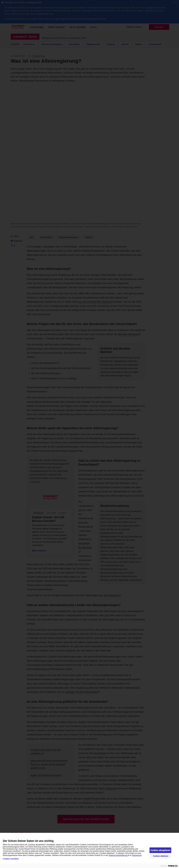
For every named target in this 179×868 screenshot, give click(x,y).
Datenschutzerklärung (118, 855)
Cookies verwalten (11, 859)
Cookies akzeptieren (160, 850)
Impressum (137, 855)
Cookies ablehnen (161, 856)
